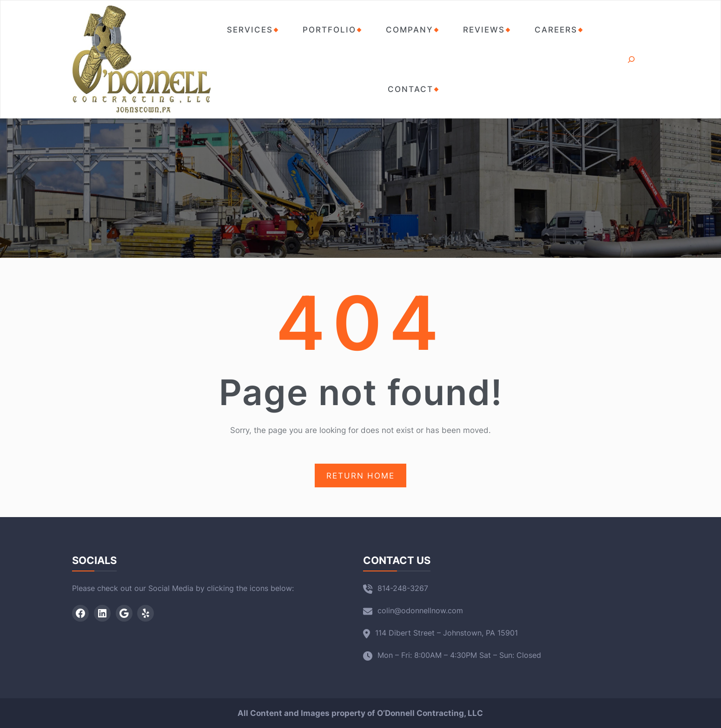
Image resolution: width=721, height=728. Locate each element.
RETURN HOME (360, 476)
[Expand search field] (632, 59)
